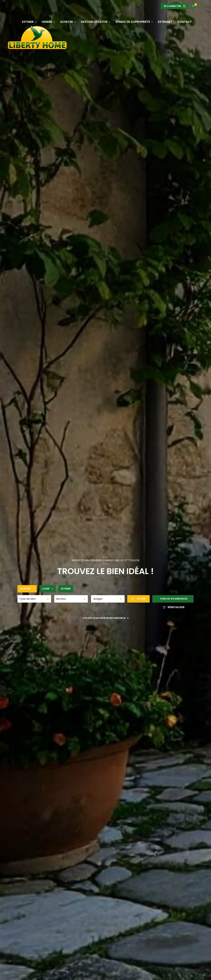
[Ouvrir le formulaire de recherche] (138, 599)
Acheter (67, 22)
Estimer (66, 589)
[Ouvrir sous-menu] (36, 22)
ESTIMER (28, 22)
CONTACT (185, 22)
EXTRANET (165, 22)
